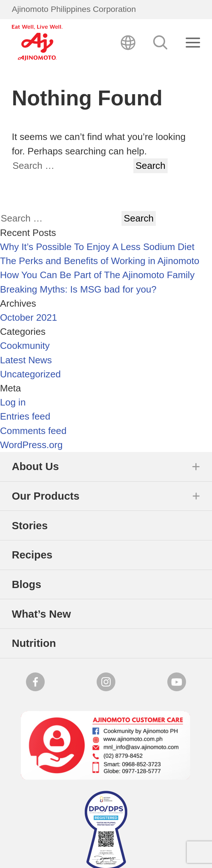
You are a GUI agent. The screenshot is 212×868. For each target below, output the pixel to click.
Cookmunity (25, 346)
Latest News (26, 360)
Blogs (27, 584)
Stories (30, 525)
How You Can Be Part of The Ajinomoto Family (97, 275)
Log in (13, 402)
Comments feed (33, 431)
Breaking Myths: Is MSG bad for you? (78, 289)
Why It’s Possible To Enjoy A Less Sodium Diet (97, 247)
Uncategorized (30, 374)
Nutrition (34, 643)
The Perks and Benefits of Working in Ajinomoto (100, 261)
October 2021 (28, 317)
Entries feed (25, 416)
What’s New (41, 614)
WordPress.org (31, 445)
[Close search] (193, 43)
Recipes (32, 555)
